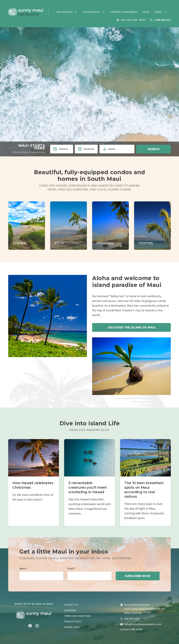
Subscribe (70, 610)
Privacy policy (73, 621)
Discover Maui (92, 12)
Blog (146, 12)
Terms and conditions (78, 616)
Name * (23, 569)
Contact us (71, 605)
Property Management (124, 12)
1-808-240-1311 (160, 20)
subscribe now (138, 576)
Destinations (65, 12)
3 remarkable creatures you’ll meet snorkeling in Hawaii (88, 487)
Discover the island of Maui (132, 327)
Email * (71, 569)
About (159, 12)
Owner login (72, 627)
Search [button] (153, 149)
